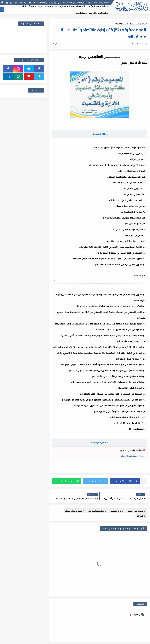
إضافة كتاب (42, 3)
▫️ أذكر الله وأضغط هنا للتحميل (133, 456)
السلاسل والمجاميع (97, 511)
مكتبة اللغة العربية (46, 6)
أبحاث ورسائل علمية (137, 24)
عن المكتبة (71, 3)
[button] (125, 481)
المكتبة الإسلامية (62, 6)
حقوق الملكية (82, 3)
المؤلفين (91, 6)
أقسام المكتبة (102, 6)
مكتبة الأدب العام (29, 6)
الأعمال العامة (81, 13)
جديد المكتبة (93, 3)
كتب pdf (141, 516)
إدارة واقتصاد (121, 24)
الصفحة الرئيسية (104, 3)
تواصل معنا (53, 3)
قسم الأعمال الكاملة (75, 511)
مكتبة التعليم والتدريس (99, 13)
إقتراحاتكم (62, 3)
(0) (55, 44)
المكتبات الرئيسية (78, 6)
